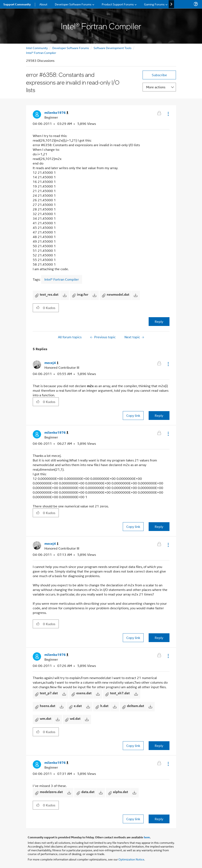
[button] (168, 114)
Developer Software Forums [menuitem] (73, 4)
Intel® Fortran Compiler (41, 53)
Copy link (133, 415)
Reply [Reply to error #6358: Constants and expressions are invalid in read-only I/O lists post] (159, 321)
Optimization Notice (131, 859)
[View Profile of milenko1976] (56, 113)
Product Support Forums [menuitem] (118, 4)
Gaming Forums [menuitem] (154, 4)
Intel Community (37, 48)
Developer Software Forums (71, 48)
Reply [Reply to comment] (159, 415)
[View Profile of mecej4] (51, 363)
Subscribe (159, 75)
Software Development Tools (113, 48)
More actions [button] (156, 87)
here (147, 837)
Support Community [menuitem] (17, 4)
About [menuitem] (43, 4)
